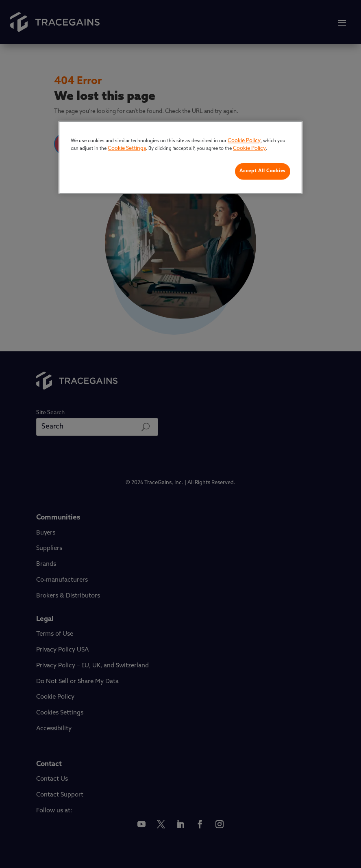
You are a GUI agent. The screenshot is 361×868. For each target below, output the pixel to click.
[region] (180, 157)
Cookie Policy (244, 141)
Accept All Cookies (263, 171)
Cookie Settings (127, 149)
